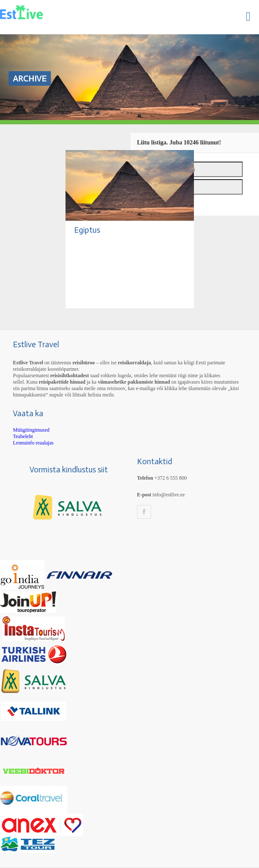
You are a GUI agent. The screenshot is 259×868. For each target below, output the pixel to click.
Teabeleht (23, 436)
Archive (30, 78)
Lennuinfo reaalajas (33, 443)
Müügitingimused (31, 430)
